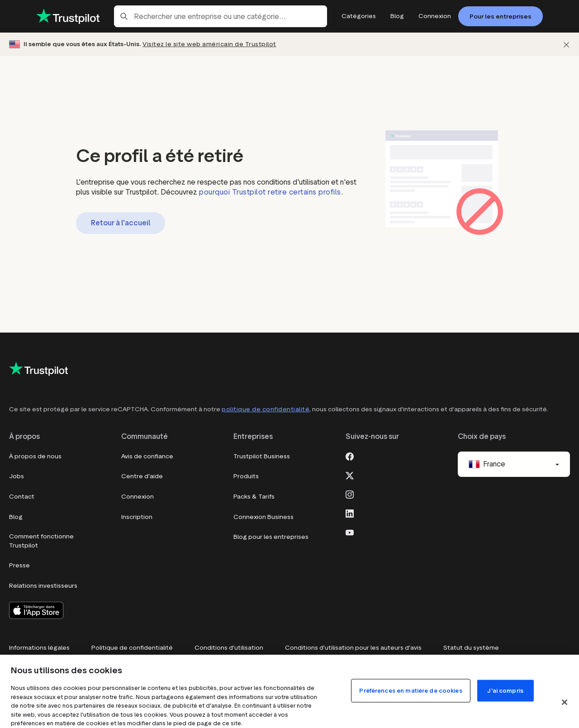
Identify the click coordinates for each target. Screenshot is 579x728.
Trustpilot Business (262, 456)
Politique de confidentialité (132, 648)
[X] (350, 475)
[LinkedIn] (350, 513)
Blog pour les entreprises (271, 537)
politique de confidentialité (266, 409)
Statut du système (471, 648)
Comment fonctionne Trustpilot (41, 541)
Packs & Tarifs (254, 497)
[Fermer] (566, 45)
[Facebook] (350, 456)
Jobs (17, 476)
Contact (22, 497)
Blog (16, 517)
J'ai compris (505, 691)
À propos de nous (35, 456)
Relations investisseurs (43, 586)
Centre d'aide (142, 476)
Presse (19, 565)
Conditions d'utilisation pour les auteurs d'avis (353, 648)
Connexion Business (263, 517)
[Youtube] (350, 532)
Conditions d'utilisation (229, 648)
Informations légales (39, 648)
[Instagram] (350, 494)
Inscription (137, 517)
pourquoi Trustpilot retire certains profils (270, 192)
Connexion (138, 497)
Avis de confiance (147, 456)
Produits (246, 476)
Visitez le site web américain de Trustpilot (209, 44)
